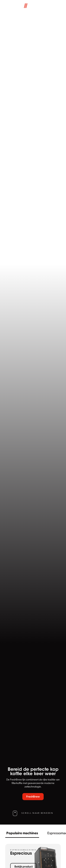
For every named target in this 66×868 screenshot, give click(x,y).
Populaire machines (22, 833)
